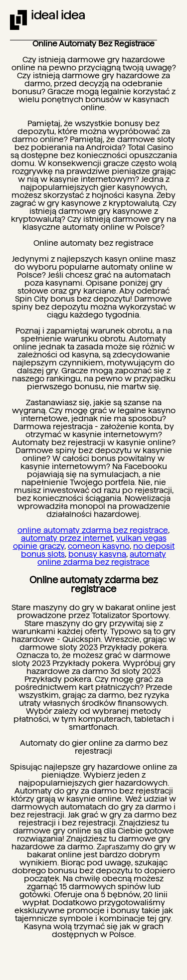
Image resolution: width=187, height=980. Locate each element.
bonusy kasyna (97, 554)
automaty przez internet (67, 538)
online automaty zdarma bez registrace (93, 530)
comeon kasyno (99, 546)
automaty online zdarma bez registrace (102, 558)
